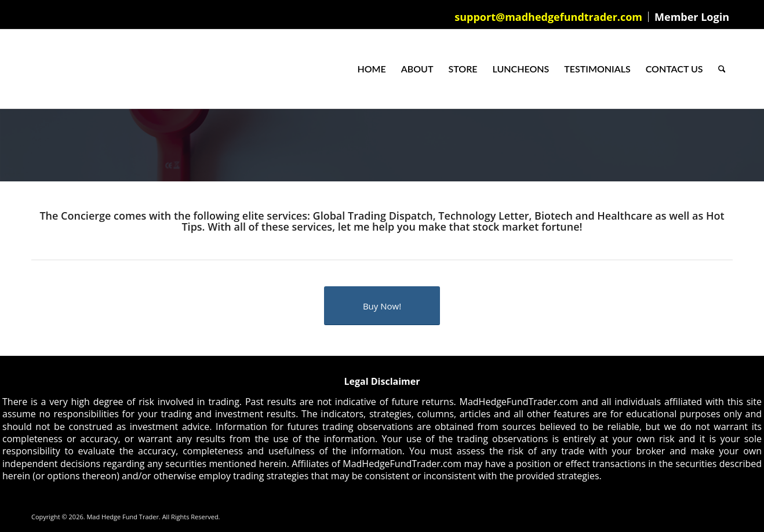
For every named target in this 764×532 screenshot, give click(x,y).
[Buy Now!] (382, 306)
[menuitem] (549, 17)
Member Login (692, 17)
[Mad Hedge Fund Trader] (32, 69)
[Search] (722, 69)
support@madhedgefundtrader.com (548, 17)
